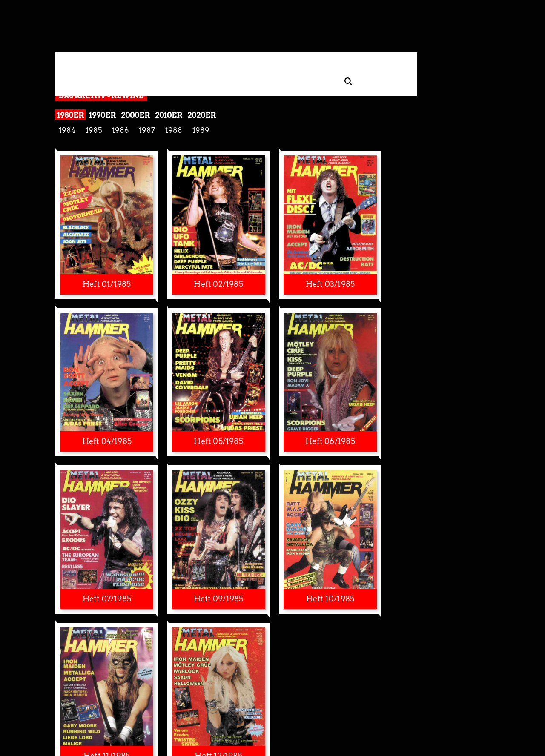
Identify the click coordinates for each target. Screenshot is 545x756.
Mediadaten (419, 717)
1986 (120, 130)
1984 (67, 130)
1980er (70, 115)
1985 (94, 130)
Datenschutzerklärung (111, 717)
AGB (455, 717)
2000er (135, 115)
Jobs (442, 717)
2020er (202, 115)
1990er (102, 115)
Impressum (231, 717)
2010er (169, 115)
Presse (350, 717)
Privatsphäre (154, 717)
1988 (174, 130)
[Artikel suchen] (348, 82)
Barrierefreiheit (321, 717)
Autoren (393, 717)
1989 (201, 130)
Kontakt (371, 717)
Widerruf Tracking (194, 717)
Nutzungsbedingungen (274, 717)
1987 (147, 130)
